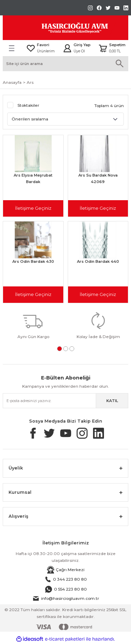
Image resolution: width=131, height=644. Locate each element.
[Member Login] (67, 48)
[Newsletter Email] (65, 401)
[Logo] (60, 28)
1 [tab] (60, 349)
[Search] (65, 64)
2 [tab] (66, 349)
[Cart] (112, 48)
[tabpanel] (33, 325)
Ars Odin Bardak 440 (98, 261)
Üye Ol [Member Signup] (79, 51)
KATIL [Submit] (112, 401)
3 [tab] (72, 349)
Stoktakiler (28, 105)
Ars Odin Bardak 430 (33, 261)
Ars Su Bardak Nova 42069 (98, 178)
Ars (30, 82)
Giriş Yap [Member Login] (82, 45)
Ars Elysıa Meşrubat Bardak (33, 178)
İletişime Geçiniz (33, 208)
